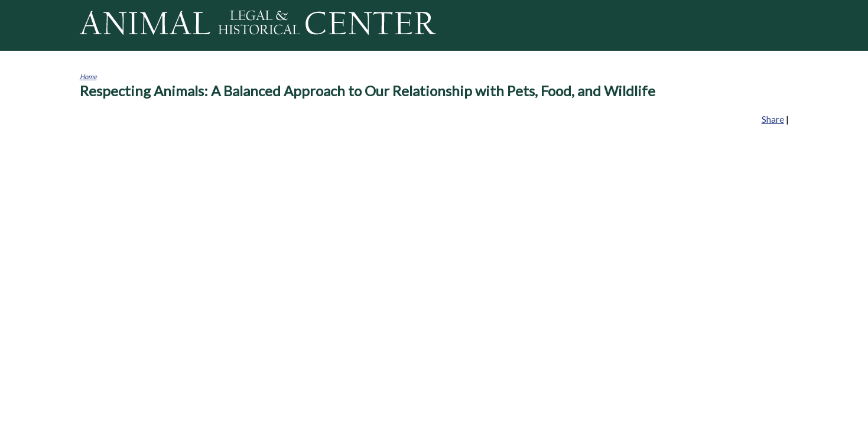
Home (88, 76)
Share (773, 119)
